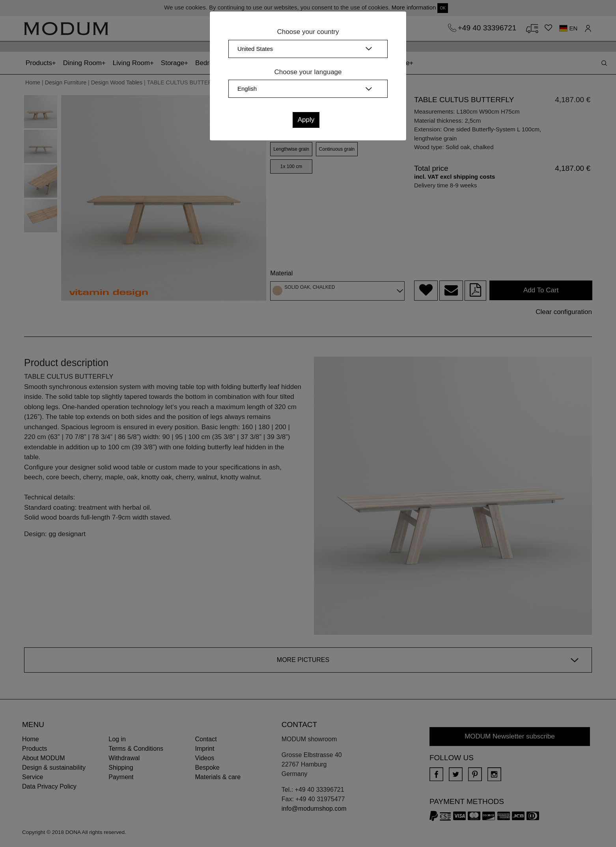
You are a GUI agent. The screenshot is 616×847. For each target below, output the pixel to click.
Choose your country (308, 32)
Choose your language (308, 72)
